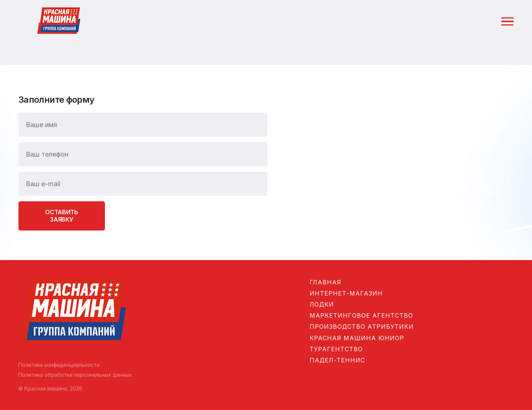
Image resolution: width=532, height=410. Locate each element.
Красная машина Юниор (357, 338)
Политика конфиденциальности (59, 365)
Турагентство (336, 349)
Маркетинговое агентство (361, 315)
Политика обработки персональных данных (75, 375)
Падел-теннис (337, 360)
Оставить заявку (62, 216)
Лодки (322, 304)
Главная (325, 282)
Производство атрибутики (362, 327)
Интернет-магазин (346, 293)
